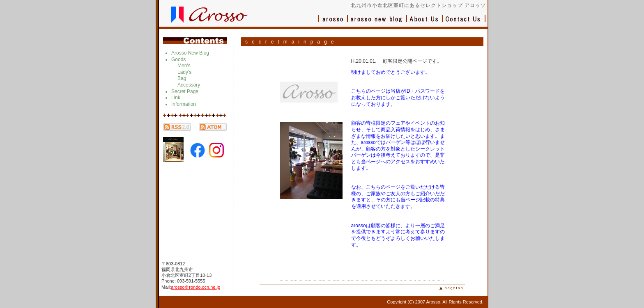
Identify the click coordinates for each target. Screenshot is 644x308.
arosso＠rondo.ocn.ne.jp (195, 287)
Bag (182, 78)
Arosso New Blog (190, 53)
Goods (178, 59)
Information (184, 104)
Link (176, 98)
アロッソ (333, 23)
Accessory (189, 85)
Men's (184, 66)
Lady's (184, 72)
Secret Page (185, 91)
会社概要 (425, 23)
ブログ (377, 23)
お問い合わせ (464, 23)
